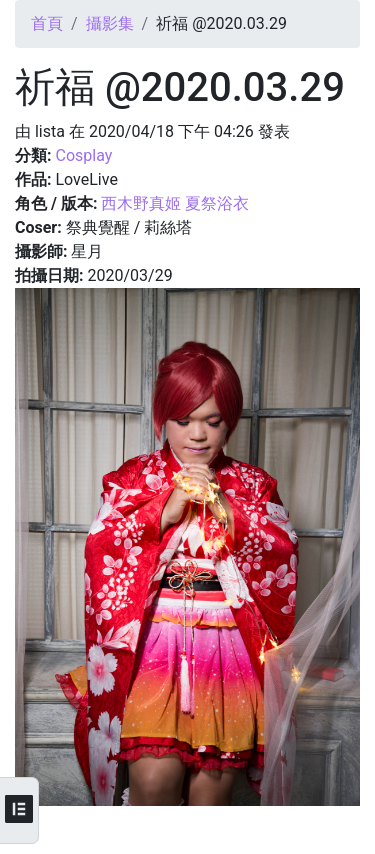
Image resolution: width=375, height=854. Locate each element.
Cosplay (83, 155)
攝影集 (110, 23)
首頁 (47, 23)
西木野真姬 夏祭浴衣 (175, 203)
